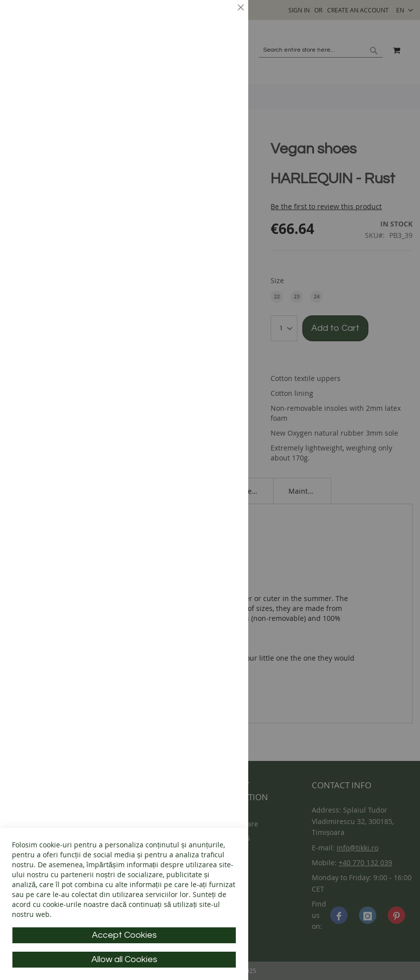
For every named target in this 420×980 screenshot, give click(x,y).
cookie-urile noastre (76, 904)
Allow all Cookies (124, 959)
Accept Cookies (124, 935)
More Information (206, 77)
